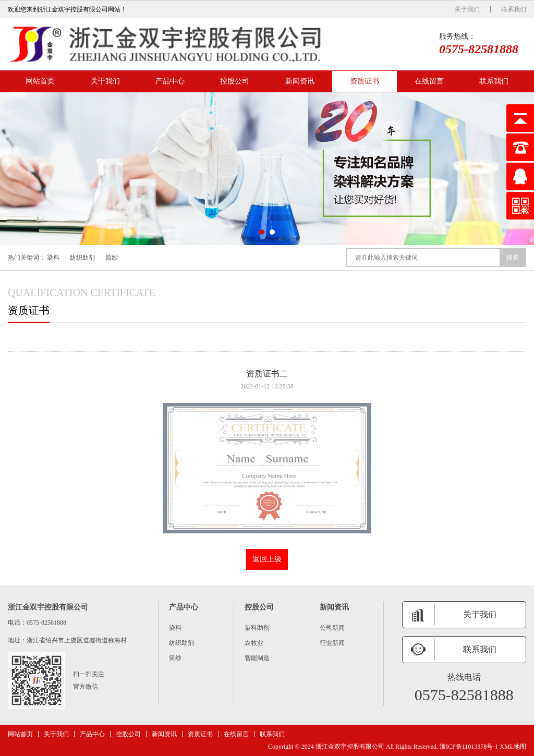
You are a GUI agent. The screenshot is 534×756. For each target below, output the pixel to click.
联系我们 (514, 9)
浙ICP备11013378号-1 (469, 747)
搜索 (513, 258)
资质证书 (365, 81)
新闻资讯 (300, 81)
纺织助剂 (82, 258)
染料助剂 (257, 628)
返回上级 (267, 559)
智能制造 (257, 658)
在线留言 (429, 81)
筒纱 (112, 258)
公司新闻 (332, 628)
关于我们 (467, 9)
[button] (262, 232)
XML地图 (513, 747)
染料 (53, 258)
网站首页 (40, 81)
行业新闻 (332, 643)
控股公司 (235, 81)
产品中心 (170, 81)
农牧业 (254, 643)
